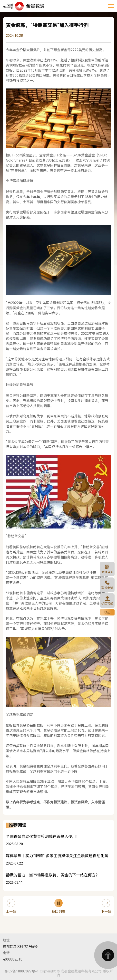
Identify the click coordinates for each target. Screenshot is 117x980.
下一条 (106, 906)
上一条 (11, 906)
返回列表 (58, 906)
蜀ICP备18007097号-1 (22, 971)
